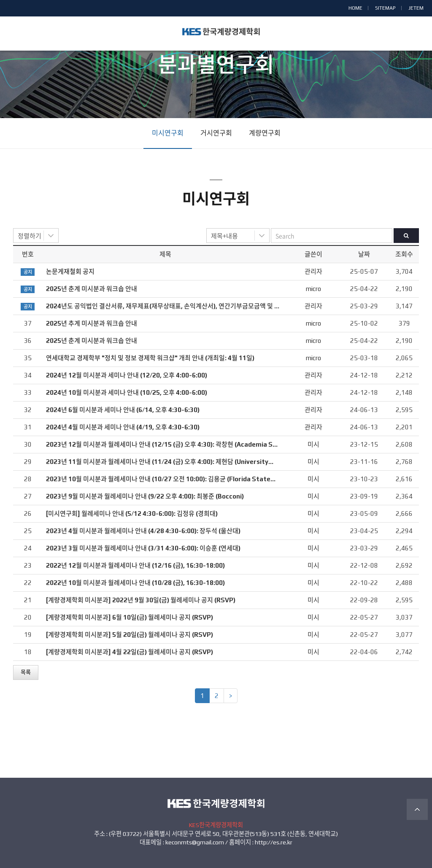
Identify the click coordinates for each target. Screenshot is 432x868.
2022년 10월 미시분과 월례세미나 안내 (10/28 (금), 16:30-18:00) (135, 583)
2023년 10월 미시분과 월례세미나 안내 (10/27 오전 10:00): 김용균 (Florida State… (161, 479)
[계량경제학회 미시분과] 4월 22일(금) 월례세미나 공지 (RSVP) (130, 652)
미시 (313, 444)
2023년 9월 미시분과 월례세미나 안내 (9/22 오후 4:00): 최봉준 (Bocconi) (145, 496)
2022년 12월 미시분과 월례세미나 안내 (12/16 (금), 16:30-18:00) (135, 565)
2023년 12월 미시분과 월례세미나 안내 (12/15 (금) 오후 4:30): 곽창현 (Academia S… (162, 444)
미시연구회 (168, 133)
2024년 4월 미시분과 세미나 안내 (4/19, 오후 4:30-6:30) (123, 427)
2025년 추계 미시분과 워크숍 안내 (92, 323)
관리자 (313, 271)
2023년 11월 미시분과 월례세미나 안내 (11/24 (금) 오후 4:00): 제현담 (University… (160, 462)
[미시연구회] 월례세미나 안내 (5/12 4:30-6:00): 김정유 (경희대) (132, 514)
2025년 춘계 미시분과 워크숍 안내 (92, 289)
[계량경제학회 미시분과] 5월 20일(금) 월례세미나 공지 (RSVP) (130, 635)
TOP (417, 809)
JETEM (416, 8)
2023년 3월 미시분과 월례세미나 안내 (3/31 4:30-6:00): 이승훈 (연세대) (143, 548)
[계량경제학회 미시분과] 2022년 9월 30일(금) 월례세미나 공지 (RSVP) (141, 600)
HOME (355, 8)
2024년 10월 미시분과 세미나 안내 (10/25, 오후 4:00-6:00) (127, 392)
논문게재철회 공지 (70, 271)
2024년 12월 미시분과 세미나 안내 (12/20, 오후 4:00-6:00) (127, 375)
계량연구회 (265, 133)
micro (313, 289)
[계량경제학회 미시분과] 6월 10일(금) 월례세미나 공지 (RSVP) (130, 617)
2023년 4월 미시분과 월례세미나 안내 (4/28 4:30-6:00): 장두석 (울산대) (143, 531)
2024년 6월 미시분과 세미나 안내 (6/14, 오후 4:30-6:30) (123, 410)
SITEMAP (385, 8)
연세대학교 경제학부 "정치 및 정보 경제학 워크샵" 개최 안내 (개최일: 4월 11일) (150, 358)
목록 (26, 672)
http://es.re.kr (274, 842)
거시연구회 (216, 133)
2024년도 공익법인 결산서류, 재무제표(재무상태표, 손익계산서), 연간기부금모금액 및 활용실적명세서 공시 (187, 306)
